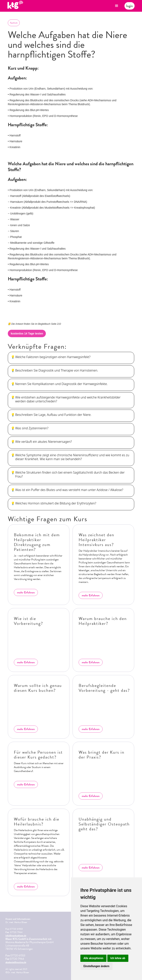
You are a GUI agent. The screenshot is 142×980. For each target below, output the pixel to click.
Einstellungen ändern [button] (96, 966)
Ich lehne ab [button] (118, 958)
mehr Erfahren (26, 592)
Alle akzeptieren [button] (93, 958)
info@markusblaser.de (16, 936)
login (130, 6)
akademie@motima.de (16, 962)
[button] (117, 6)
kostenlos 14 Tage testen (27, 333)
